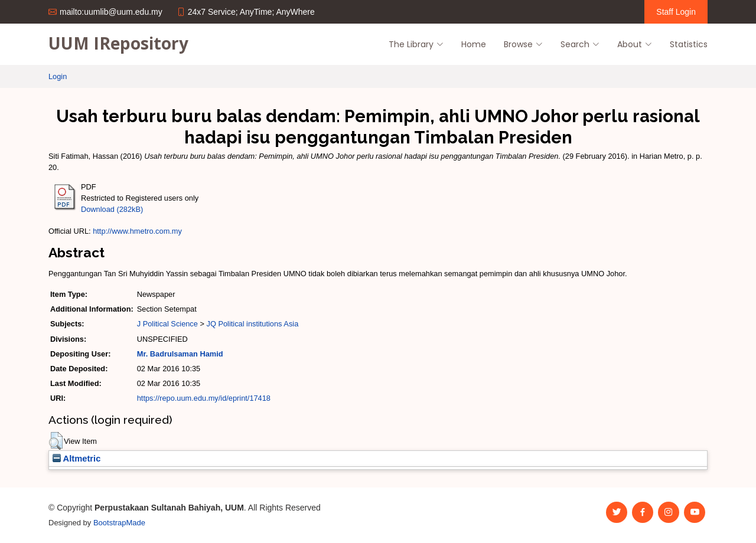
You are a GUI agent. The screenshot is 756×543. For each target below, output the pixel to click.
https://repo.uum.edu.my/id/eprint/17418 (204, 398)
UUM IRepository (118, 43)
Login (58, 76)
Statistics (689, 44)
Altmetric (76, 459)
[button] (56, 441)
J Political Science (167, 324)
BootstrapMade (119, 523)
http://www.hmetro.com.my (137, 231)
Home (474, 44)
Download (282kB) (112, 209)
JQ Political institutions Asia (252, 324)
